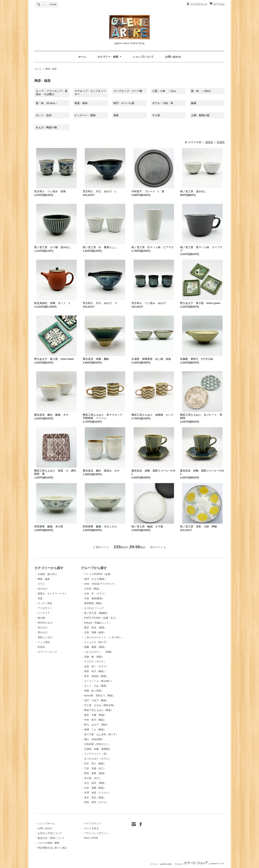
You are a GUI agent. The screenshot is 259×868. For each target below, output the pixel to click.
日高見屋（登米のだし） (98, 744)
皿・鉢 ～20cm (201, 91)
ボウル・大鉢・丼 (163, 103)
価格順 (209, 142)
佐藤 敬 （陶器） (94, 657)
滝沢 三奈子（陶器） (96, 700)
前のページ (102, 547)
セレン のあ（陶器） (96, 686)
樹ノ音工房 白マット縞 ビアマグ (153, 247)
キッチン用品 (45, 603)
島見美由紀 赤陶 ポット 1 (52, 303)
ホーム (82, 57)
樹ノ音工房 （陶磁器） (97, 613)
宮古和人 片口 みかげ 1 (99, 191)
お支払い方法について (50, 833)
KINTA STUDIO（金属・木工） (101, 618)
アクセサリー (45, 608)
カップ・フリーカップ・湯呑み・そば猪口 (52, 93)
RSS (87, 838)
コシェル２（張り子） (96, 642)
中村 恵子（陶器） (95, 720)
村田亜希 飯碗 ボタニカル (100, 526)
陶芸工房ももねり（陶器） (99, 710)
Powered (200, 864)
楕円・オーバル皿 (124, 103)
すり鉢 (156, 115)
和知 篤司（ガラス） (96, 802)
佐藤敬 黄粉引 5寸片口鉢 (197, 359)
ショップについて (143, 57)
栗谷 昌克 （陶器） (95, 628)
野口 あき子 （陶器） (97, 725)
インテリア (44, 613)
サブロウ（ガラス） (95, 662)
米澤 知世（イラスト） (98, 793)
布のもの (42, 628)
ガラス (41, 584)
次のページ (157, 547)
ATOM (94, 838)
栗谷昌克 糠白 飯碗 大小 (51, 415)
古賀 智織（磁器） (95, 632)
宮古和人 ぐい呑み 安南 (50, 191)
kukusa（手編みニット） (98, 623)
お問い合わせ (173, 57)
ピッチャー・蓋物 (85, 115)
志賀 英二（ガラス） (96, 666)
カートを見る (91, 828)
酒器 (116, 115)
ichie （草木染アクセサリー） (100, 584)
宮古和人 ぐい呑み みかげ (149, 303)
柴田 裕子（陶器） (95, 671)
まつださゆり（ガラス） (98, 759)
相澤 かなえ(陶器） (96, 579)
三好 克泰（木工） (95, 768)
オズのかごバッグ (94, 608)
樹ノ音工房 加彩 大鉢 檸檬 (198, 526)
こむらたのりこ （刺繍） (99, 652)
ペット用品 (44, 642)
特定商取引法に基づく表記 (52, 848)
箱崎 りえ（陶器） (95, 730)
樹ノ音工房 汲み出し (193, 191)
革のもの (42, 632)
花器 (40, 598)
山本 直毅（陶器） (95, 788)
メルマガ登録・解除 (49, 843)
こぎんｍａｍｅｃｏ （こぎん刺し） (104, 637)
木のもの (42, 589)
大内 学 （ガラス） (95, 594)
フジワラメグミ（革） (96, 754)
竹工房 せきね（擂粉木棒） (100, 705)
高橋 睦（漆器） (94, 691)
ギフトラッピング (47, 652)
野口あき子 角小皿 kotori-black (54, 359)
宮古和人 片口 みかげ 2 (100, 303)
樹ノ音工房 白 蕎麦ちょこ (100, 247)
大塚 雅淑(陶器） (94, 598)
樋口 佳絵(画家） (94, 739)
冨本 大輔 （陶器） (95, 715)
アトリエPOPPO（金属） (98, 574)
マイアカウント (199, 4)
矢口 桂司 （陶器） (95, 783)
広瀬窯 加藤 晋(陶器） (98, 749)
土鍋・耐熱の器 (200, 115)
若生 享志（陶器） (95, 798)
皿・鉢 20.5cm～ (47, 103)
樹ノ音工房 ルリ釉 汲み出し (53, 247)
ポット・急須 (44, 115)
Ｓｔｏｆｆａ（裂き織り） (99, 681)
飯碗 (194, 103)
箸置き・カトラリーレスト (52, 594)
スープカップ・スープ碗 (128, 91)
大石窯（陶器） (93, 589)
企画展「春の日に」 (49, 574)
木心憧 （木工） (93, 778)
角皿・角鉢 (81, 103)
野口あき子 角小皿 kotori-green (200, 303)
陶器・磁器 (51, 69)
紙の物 (41, 618)
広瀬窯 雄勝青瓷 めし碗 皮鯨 (153, 359)
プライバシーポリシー (96, 833)
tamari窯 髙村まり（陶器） (100, 696)
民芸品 (41, 647)
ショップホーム (46, 823)
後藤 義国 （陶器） (95, 647)
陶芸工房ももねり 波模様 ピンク (153, 415)
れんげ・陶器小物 (46, 127)
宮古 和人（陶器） (95, 764)
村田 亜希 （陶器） (95, 773)
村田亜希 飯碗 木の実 (49, 526)
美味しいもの (45, 637)
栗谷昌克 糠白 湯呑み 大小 (101, 471)
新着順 (221, 142)
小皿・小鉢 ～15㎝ (164, 91)
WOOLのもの (45, 623)
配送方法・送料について (51, 838)
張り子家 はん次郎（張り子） (101, 734)
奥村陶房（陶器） (94, 603)
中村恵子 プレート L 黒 (148, 191)
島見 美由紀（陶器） (96, 676)
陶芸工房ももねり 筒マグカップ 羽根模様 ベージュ (104, 416)
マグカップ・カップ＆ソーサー (90, 93)
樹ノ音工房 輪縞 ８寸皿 (147, 526)
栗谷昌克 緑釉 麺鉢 (96, 359)
